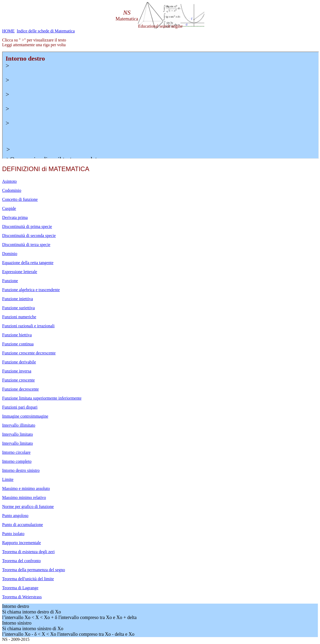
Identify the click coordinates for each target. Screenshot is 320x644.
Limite (8, 479)
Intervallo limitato (18, 434)
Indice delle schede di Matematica (46, 31)
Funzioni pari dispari (20, 407)
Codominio (12, 190)
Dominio (10, 254)
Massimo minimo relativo (24, 497)
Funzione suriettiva (18, 308)
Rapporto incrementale (21, 543)
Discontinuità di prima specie (27, 226)
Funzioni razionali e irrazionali (28, 326)
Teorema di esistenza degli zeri (28, 552)
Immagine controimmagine (25, 416)
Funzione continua (18, 344)
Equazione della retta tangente (28, 263)
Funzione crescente (18, 380)
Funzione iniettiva (18, 299)
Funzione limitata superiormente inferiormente (42, 398)
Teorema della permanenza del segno (34, 570)
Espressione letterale (20, 272)
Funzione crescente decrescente (29, 353)
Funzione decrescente (20, 389)
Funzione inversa (17, 371)
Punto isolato (13, 534)
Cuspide (9, 208)
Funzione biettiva (17, 335)
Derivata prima (15, 217)
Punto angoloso (15, 516)
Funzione (10, 281)
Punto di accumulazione (23, 525)
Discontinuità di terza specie (26, 245)
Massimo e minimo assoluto (26, 488)
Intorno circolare (16, 452)
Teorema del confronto (21, 561)
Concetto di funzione (20, 199)
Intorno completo (17, 461)
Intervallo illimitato (19, 425)
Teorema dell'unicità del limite (28, 579)
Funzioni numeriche (19, 317)
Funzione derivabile (19, 362)
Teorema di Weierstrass (22, 597)
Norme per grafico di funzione (28, 507)
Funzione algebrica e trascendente (31, 290)
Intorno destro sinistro (21, 470)
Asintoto (9, 181)
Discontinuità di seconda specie (29, 236)
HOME (8, 31)
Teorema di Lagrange (20, 588)
